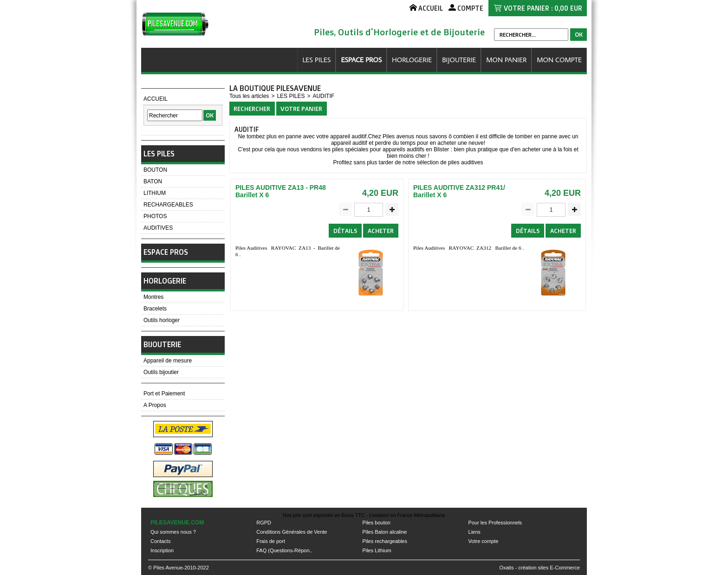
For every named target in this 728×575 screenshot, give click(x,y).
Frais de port (271, 541)
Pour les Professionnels (495, 523)
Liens (474, 532)
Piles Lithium (377, 550)
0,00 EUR (568, 8)
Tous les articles (249, 96)
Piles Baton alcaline (384, 532)
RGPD (264, 523)
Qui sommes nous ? (173, 532)
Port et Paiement (164, 394)
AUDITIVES (158, 228)
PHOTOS (155, 216)
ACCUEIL (156, 99)
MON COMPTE (559, 60)
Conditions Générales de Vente (292, 532)
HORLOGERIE (412, 60)
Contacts (160, 541)
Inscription (162, 550)
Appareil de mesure (168, 361)
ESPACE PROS (361, 60)
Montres (153, 297)
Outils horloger (162, 320)
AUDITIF (323, 96)
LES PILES (316, 60)
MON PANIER (506, 60)
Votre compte (484, 541)
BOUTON (155, 170)
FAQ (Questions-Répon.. (284, 550)
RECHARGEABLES (168, 205)
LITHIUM (155, 193)
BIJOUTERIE (459, 60)
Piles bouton (376, 523)
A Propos (155, 405)
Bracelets (155, 309)
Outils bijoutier (161, 372)
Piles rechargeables (385, 541)
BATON (153, 181)
